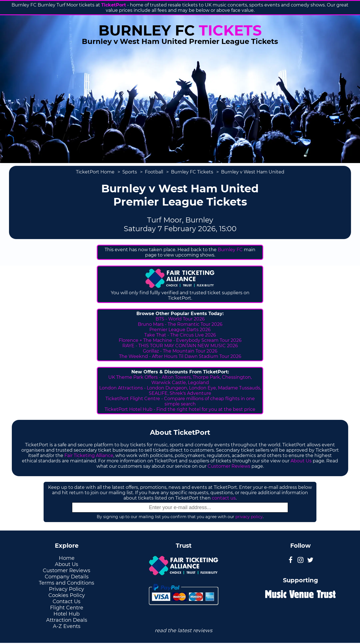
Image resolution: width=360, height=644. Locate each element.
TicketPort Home (95, 172)
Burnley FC (230, 250)
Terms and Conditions (67, 583)
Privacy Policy (67, 589)
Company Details (67, 577)
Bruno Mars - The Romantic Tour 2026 (180, 324)
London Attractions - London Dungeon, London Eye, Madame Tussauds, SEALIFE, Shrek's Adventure (180, 391)
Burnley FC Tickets (192, 172)
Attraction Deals (67, 620)
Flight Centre (67, 608)
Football (154, 172)
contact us (224, 498)
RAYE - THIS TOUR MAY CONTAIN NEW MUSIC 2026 (180, 346)
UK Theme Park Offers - (135, 377)
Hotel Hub (67, 614)
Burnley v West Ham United (253, 172)
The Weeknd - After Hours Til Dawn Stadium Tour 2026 (180, 356)
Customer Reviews (229, 466)
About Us (301, 461)
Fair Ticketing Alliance (89, 455)
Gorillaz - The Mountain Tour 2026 (180, 351)
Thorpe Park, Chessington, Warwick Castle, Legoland (202, 380)
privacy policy (249, 517)
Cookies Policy (67, 595)
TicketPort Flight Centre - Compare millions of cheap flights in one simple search (180, 401)
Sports (130, 172)
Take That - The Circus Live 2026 (180, 335)
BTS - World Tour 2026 (180, 319)
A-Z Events (67, 626)
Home (67, 558)
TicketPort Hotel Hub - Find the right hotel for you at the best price (180, 409)
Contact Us (67, 601)
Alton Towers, (177, 377)
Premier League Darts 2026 (180, 330)
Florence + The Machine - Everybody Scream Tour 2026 (180, 340)
